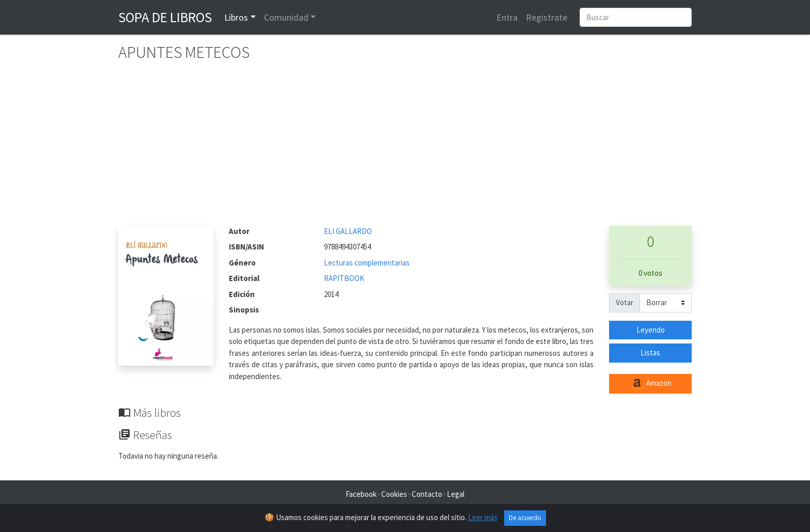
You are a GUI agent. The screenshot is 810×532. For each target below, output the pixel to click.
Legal (456, 494)
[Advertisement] (405, 148)
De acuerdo (525, 518)
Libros (236, 17)
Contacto (427, 494)
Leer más (483, 517)
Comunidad (286, 17)
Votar (625, 302)
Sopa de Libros (165, 17)
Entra (507, 17)
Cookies (394, 494)
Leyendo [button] (651, 330)
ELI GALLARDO (348, 231)
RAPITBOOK (344, 278)
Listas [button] (650, 353)
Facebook (361, 494)
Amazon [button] (650, 384)
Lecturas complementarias (367, 263)
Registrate (547, 17)
